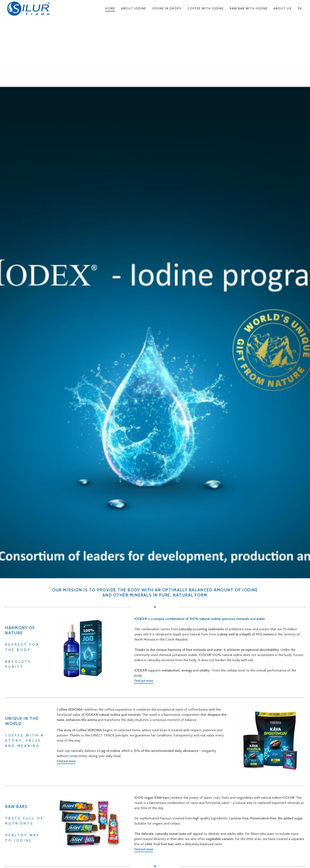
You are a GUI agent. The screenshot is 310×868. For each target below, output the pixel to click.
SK (300, 8)
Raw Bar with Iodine (249, 8)
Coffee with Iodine (206, 8)
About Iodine (134, 8)
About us (283, 8)
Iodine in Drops (167, 8)
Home (110, 8)
